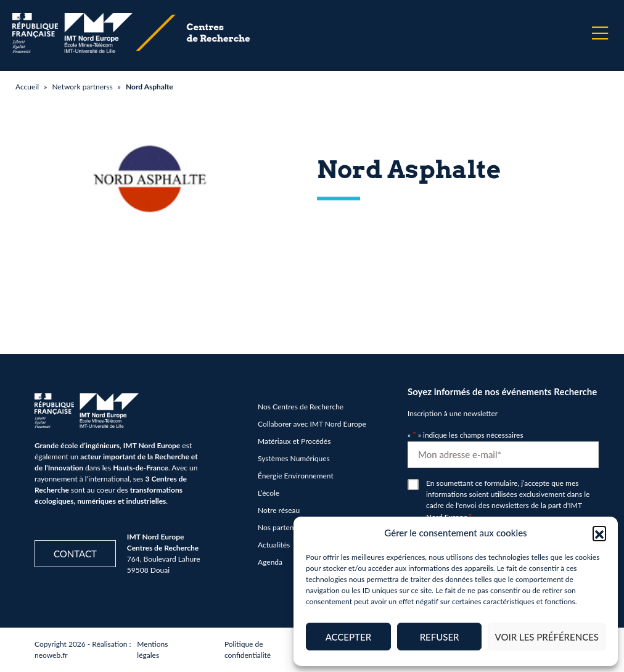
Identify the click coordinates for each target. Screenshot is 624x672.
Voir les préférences (547, 637)
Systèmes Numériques (294, 458)
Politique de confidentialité (248, 649)
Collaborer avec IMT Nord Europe (312, 424)
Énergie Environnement (296, 476)
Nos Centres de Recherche (301, 407)
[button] (599, 533)
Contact (75, 554)
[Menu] (600, 33)
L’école (269, 493)
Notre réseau (279, 510)
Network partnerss (82, 87)
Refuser (440, 637)
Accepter (348, 637)
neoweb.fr (51, 655)
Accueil (27, 87)
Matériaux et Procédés (294, 441)
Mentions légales (152, 649)
